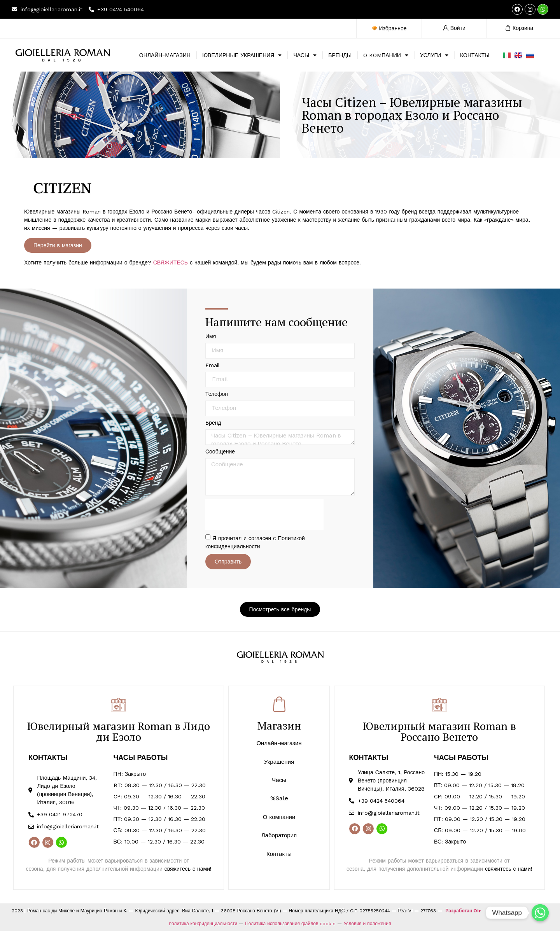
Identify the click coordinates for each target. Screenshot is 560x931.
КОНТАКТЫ (475, 55)
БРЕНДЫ (340, 55)
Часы (279, 780)
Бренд (213, 423)
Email (213, 365)
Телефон (217, 394)
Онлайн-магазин (279, 743)
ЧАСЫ (305, 55)
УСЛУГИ (434, 55)
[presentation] (264, 514)
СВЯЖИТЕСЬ (171, 262)
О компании (279, 817)
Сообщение (220, 452)
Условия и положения (367, 924)
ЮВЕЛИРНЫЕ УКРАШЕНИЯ (242, 55)
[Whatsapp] (540, 913)
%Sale (279, 798)
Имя (211, 337)
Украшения (279, 762)
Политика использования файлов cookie (290, 924)
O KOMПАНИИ (386, 55)
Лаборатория (279, 835)
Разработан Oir (463, 911)
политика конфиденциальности (203, 924)
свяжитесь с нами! (188, 869)
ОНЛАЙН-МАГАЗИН (165, 55)
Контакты (279, 854)
